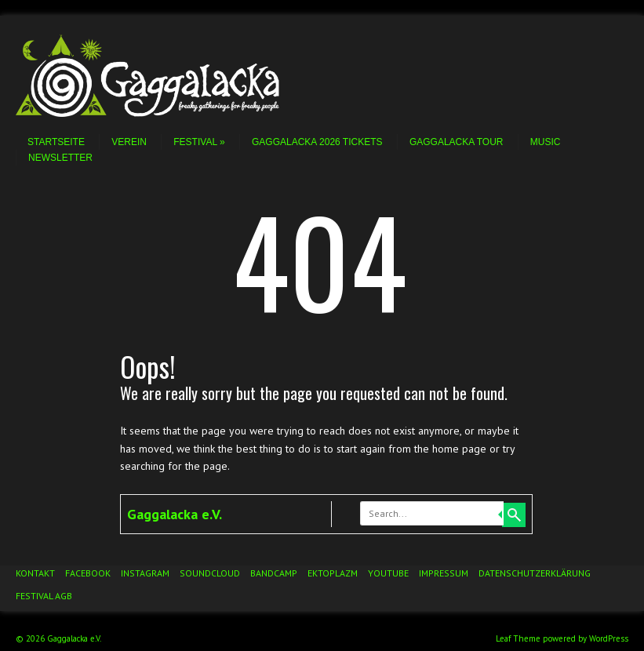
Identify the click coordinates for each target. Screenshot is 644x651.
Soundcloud (210, 573)
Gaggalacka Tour (457, 142)
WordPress (609, 638)
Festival (199, 142)
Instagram (145, 573)
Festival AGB (44, 596)
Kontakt (35, 573)
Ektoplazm (333, 573)
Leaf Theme (518, 638)
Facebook (88, 573)
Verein (129, 142)
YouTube (388, 573)
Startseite (56, 142)
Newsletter (60, 158)
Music (546, 142)
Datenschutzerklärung (535, 573)
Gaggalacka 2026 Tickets (317, 142)
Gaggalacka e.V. (175, 514)
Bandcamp (274, 573)
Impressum (444, 573)
